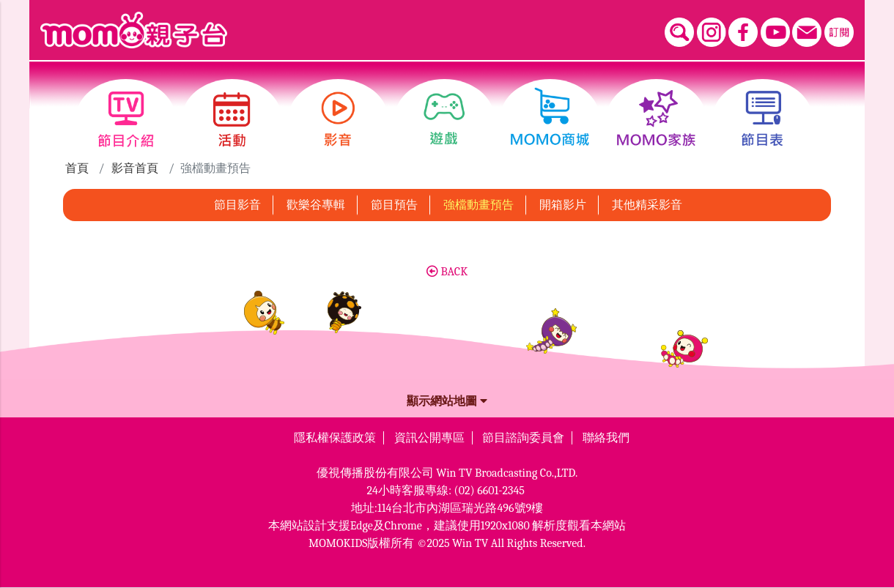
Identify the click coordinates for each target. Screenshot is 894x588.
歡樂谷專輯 (316, 205)
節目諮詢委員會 (523, 438)
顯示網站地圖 (447, 401)
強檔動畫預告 (479, 205)
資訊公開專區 (429, 438)
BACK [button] (447, 272)
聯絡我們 (606, 438)
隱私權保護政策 (335, 438)
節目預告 (394, 205)
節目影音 (237, 205)
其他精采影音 (647, 205)
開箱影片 (563, 205)
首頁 (77, 168)
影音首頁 (135, 168)
